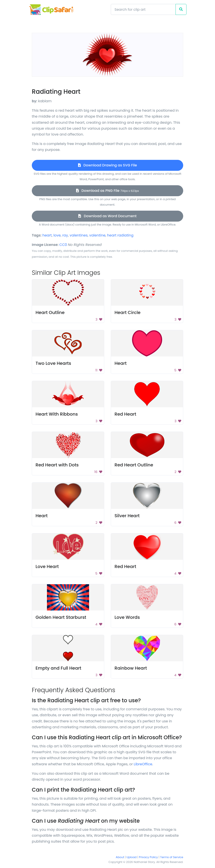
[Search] (143, 9)
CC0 (63, 245)
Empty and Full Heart (58, 668)
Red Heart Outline (134, 465)
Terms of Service (172, 857)
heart (47, 235)
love (57, 235)
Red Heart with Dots (57, 465)
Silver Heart (127, 516)
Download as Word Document (107, 216)
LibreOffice (143, 764)
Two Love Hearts (53, 363)
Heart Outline (50, 312)
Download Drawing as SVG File (107, 165)
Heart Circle (127, 312)
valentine (97, 235)
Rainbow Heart (131, 668)
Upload (132, 857)
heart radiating (120, 235)
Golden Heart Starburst (61, 617)
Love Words (127, 617)
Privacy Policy (148, 857)
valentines (79, 235)
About (120, 857)
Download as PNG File (107, 191)
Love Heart (47, 566)
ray (65, 235)
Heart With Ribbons (57, 414)
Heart (121, 363)
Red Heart (125, 414)
